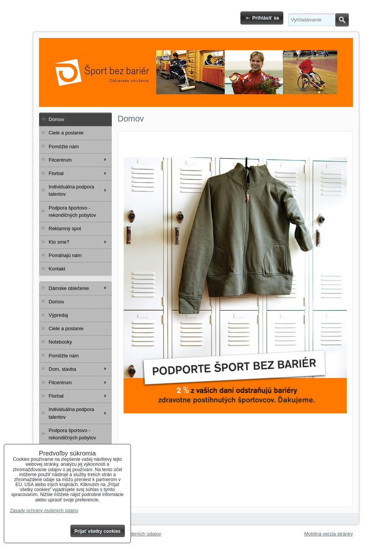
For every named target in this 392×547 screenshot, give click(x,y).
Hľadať (342, 20)
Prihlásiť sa (266, 18)
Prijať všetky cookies (98, 531)
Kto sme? (59, 242)
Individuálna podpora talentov (71, 190)
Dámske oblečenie (69, 288)
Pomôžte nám (64, 147)
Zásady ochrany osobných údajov (44, 511)
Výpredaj (58, 315)
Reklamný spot (65, 228)
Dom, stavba (62, 369)
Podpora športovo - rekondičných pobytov (72, 211)
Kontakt (57, 269)
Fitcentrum (60, 160)
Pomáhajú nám (65, 255)
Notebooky (60, 342)
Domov (56, 119)
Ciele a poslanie (66, 133)
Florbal (56, 173)
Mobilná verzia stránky (329, 534)
